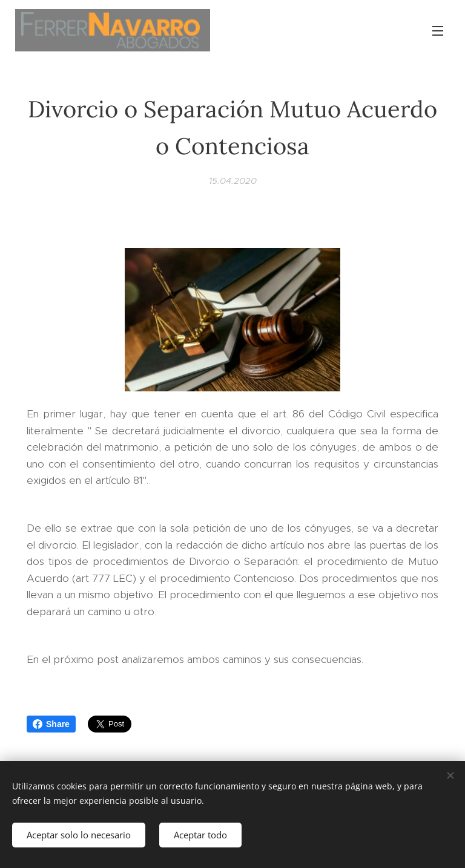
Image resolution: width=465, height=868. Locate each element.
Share (51, 724)
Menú (438, 31)
